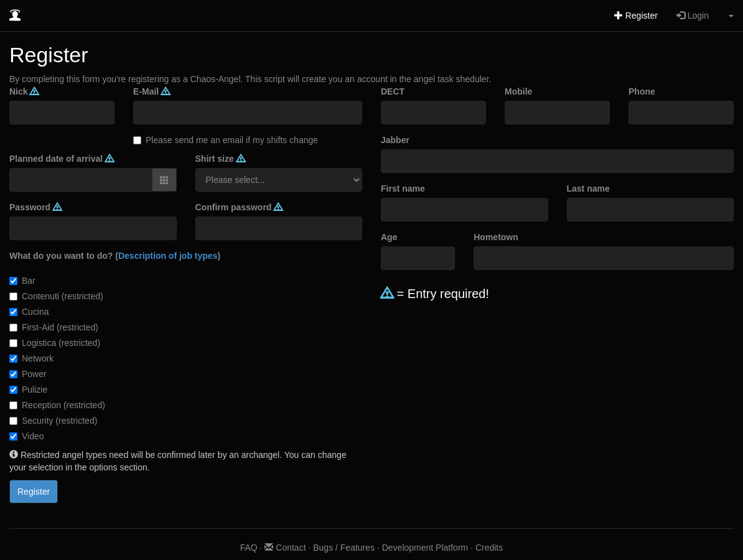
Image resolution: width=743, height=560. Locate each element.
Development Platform (425, 548)
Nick (24, 91)
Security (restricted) (53, 421)
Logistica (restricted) (55, 343)
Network (31, 358)
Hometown (496, 237)
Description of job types (168, 256)
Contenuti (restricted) (56, 296)
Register (636, 16)
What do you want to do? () (115, 256)
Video (27, 436)
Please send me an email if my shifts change (226, 140)
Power (28, 374)
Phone (642, 91)
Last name (588, 189)
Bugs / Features (344, 548)
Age (389, 237)
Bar (22, 281)
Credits (489, 548)
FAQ (249, 548)
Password (35, 207)
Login (693, 16)
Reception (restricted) (57, 405)
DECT (393, 91)
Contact (285, 548)
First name (403, 189)
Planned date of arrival (62, 159)
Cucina (29, 312)
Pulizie (28, 390)
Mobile (518, 91)
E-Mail (152, 91)
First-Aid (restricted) (54, 327)
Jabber (395, 140)
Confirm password (239, 207)
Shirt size (220, 159)
